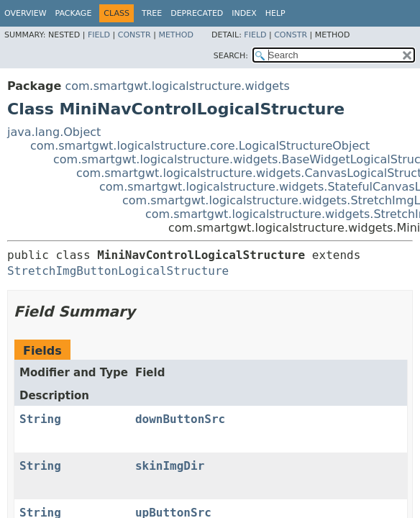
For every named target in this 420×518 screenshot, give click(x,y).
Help (275, 13)
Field (99, 35)
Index (244, 13)
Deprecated (197, 13)
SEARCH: (231, 56)
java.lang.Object (54, 132)
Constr (134, 35)
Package (74, 13)
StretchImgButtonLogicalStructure (118, 271)
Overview (26, 13)
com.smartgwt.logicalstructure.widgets (177, 86)
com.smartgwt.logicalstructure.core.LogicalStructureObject (200, 146)
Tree (152, 13)
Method (176, 35)
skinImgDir (170, 466)
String (40, 419)
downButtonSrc (180, 419)
